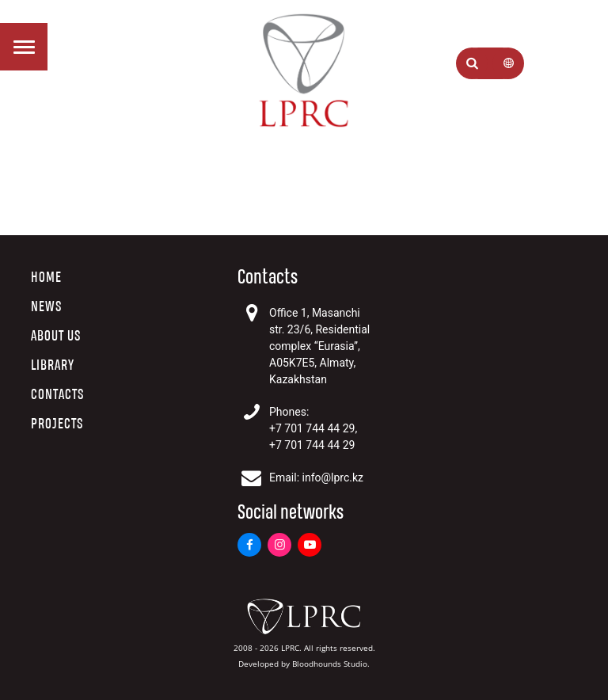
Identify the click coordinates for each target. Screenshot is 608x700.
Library (53, 365)
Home (46, 278)
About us (56, 336)
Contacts (57, 395)
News (46, 307)
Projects (57, 424)
